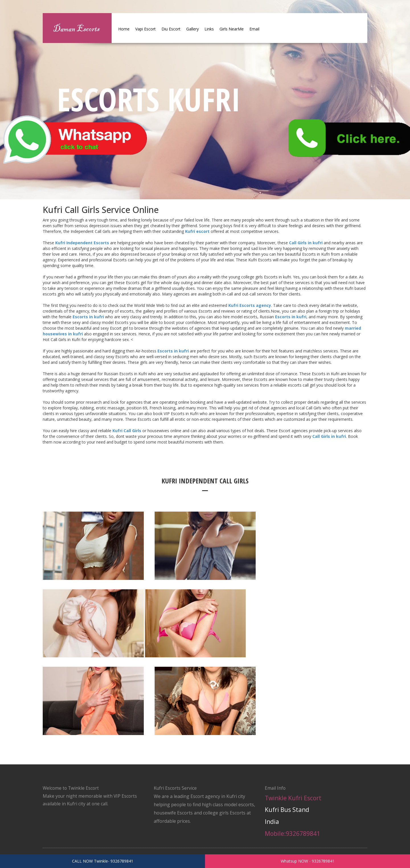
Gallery (192, 29)
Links (209, 29)
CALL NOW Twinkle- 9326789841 (103, 861)
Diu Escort (171, 29)
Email (254, 29)
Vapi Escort (145, 29)
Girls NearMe (232, 29)
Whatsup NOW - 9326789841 (308, 861)
